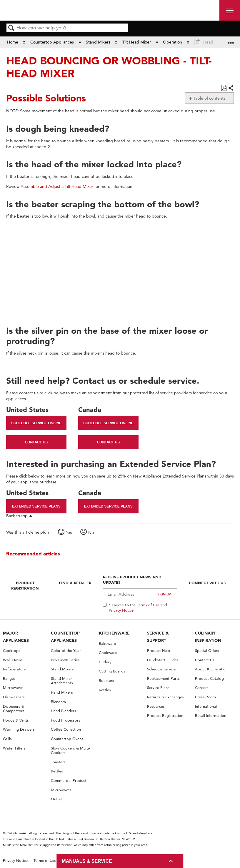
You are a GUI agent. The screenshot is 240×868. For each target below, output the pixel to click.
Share (231, 88)
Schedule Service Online (36, 423)
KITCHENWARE (114, 633)
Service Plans (158, 688)
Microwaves (13, 688)
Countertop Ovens (67, 739)
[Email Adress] (140, 594)
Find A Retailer (75, 583)
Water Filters (14, 748)
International (206, 706)
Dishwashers (14, 697)
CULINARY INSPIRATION (208, 637)
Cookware (108, 653)
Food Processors (66, 720)
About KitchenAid (210, 669)
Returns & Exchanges (165, 697)
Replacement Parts (163, 678)
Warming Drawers (19, 729)
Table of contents (209, 98)
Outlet (56, 799)
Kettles (57, 771)
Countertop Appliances (53, 42)
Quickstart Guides (163, 660)
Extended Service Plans (36, 506)
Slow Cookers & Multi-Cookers (70, 751)
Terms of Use (148, 605)
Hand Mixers (62, 692)
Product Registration (25, 585)
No (91, 533)
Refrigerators (14, 669)
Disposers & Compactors (14, 709)
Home (13, 42)
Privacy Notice (121, 610)
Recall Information (211, 716)
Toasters (58, 762)
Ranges (9, 678)
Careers (202, 688)
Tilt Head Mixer (137, 42)
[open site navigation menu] (230, 10)
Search (11, 28)
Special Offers (207, 651)
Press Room (205, 697)
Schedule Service (161, 669)
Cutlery (105, 662)
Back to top (17, 516)
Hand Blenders (64, 711)
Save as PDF (224, 88)
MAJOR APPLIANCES (16, 637)
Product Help (159, 651)
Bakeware (107, 644)
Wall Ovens (13, 660)
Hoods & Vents (16, 720)
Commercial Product (69, 781)
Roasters (106, 681)
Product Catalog (209, 678)
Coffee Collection (66, 729)
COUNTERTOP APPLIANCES (65, 637)
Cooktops (12, 651)
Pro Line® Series (65, 660)
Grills (7, 739)
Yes (69, 533)
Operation (173, 42)
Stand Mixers (99, 42)
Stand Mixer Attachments (62, 681)
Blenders (58, 702)
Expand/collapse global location (231, 40)
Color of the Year (66, 651)
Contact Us (36, 442)
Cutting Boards (112, 671)
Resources (156, 706)
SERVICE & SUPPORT (158, 637)
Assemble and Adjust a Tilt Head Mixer (57, 186)
